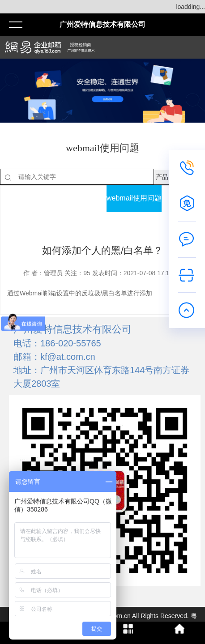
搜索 (191, 177)
